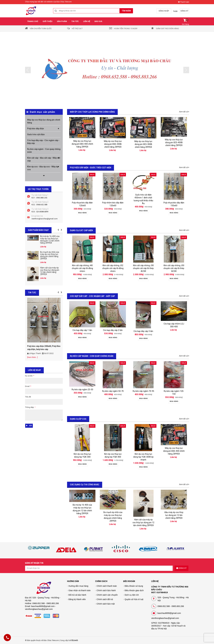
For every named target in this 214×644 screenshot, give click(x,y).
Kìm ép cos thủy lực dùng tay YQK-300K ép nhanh (143, 457)
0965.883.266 (42, 198)
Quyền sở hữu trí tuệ (134, 599)
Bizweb (75, 640)
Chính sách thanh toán (107, 586)
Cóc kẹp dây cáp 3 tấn (143, 331)
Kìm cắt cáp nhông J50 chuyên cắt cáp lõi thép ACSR (174, 268)
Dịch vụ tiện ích (132, 595)
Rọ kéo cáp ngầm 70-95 (143, 391)
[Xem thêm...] (32, 357)
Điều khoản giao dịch (134, 590)
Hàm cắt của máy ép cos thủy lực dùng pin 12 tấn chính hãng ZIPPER (143, 522)
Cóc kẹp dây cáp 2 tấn (113, 330)
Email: (28, 386)
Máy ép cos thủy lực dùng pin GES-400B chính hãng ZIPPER (174, 142)
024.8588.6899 (42, 212)
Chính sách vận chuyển (107, 595)
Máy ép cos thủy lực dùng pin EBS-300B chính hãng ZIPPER (113, 144)
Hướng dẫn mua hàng (78, 586)
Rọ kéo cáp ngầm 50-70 (113, 391)
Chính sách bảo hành (106, 590)
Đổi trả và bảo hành (77, 595)
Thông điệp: (30, 407)
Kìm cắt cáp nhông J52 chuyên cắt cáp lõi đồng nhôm (113, 268)
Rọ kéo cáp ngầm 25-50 (82, 390)
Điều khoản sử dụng (134, 586)
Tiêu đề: (28, 397)
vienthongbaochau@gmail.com (45, 219)
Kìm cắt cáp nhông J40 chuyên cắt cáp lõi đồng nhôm (82, 268)
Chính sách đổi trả (105, 599)
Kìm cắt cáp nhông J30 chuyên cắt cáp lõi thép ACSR (143, 268)
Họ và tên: (30, 376)
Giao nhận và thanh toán (80, 590)
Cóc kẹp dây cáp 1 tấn (82, 330)
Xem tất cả (184, 112)
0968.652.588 (42, 205)
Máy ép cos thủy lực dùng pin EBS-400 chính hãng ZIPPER (82, 144)
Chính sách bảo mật (106, 604)
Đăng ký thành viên (77, 599)
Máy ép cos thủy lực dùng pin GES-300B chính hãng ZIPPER (143, 144)
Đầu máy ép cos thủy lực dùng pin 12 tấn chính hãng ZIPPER (174, 515)
